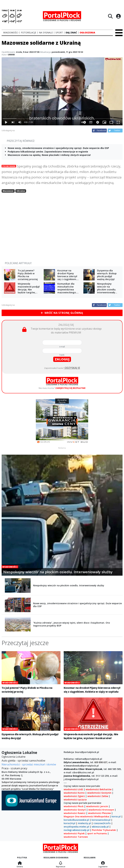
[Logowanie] (103, 863)
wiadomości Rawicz (75, 813)
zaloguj (62, 359)
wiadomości (87, 816)
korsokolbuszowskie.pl (76, 820)
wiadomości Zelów (98, 796)
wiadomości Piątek (74, 833)
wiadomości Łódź (73, 789)
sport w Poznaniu (97, 833)
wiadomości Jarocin (97, 806)
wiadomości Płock (74, 806)
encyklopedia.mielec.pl (76, 827)
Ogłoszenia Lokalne (14, 757)
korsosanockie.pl (101, 820)
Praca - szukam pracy (14, 768)
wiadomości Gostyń (75, 810)
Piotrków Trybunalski (104, 830)
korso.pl (116, 816)
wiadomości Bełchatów (99, 789)
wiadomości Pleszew (99, 813)
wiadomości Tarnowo (76, 837)
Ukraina (21, 191)
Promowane (9, 166)
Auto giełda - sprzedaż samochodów (23, 761)
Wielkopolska (102, 816)
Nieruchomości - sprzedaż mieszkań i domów (29, 764)
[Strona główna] (20, 863)
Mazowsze (8, 191)
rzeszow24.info (102, 823)
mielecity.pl (84, 823)
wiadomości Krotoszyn (101, 810)
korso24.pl (69, 823)
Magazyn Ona (72, 816)
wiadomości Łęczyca (75, 800)
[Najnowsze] (61, 863)
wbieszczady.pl (100, 827)
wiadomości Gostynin (99, 793)
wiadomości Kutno (74, 793)
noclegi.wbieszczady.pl (77, 830)
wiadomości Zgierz (74, 796)
